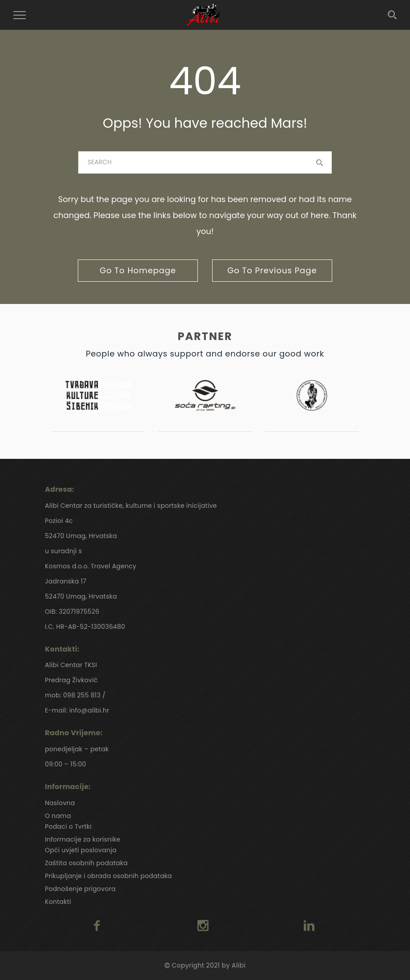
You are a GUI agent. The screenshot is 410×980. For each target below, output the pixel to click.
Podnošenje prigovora (80, 889)
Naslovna (60, 803)
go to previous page (272, 270)
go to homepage (138, 270)
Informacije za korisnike (83, 839)
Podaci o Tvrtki (68, 826)
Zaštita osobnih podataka (86, 863)
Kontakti (58, 902)
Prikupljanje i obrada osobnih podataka (109, 876)
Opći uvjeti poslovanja (81, 850)
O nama (58, 816)
